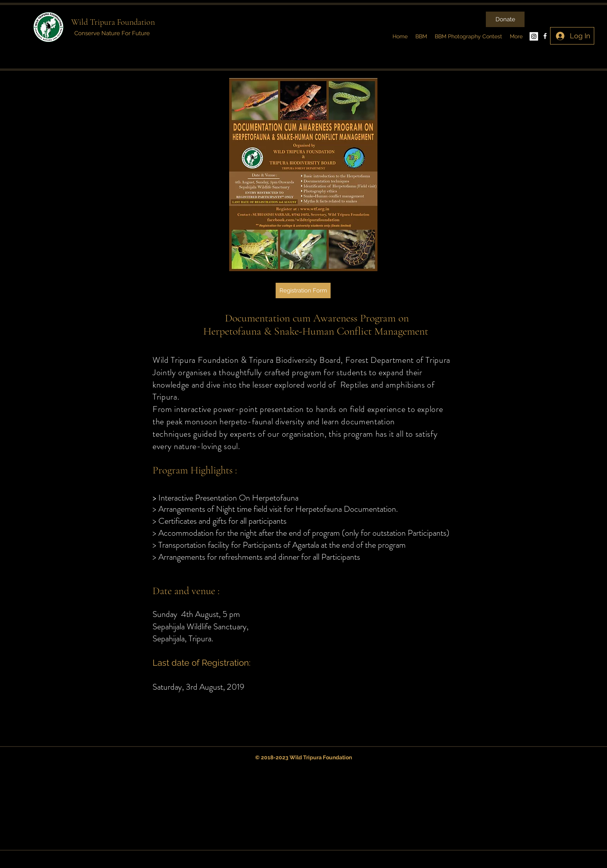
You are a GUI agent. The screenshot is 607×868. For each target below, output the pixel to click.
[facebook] (545, 36)
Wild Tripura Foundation (113, 22)
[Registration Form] (303, 290)
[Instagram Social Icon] (534, 36)
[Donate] (505, 19)
